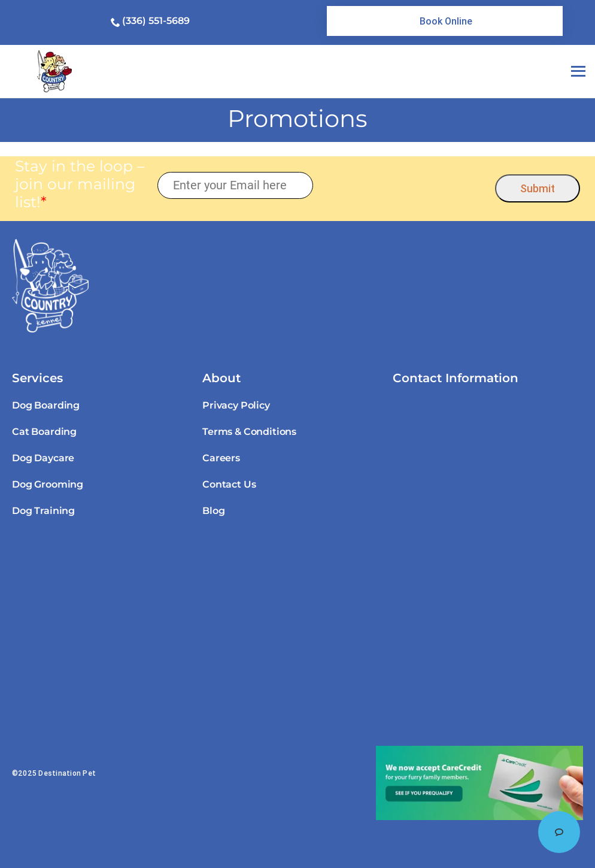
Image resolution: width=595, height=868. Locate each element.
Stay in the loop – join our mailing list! (80, 184)
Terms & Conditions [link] (249, 432)
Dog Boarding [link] (46, 405)
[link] (445, 21)
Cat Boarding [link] (44, 432)
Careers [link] (221, 458)
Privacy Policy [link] (236, 405)
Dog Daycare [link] (43, 458)
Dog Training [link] (43, 511)
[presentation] (404, 185)
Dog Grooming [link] (48, 484)
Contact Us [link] (229, 484)
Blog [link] (213, 511)
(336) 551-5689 (156, 21)
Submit (538, 188)
